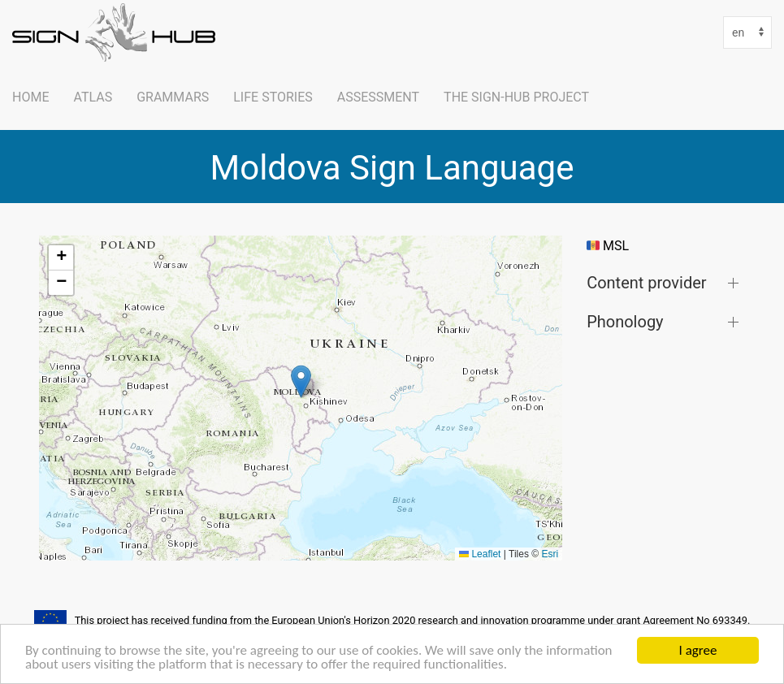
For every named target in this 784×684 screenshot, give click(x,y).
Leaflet (480, 554)
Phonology (625, 321)
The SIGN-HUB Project (516, 97)
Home (30, 97)
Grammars (173, 97)
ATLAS (93, 97)
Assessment (378, 97)
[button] (301, 381)
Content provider (646, 282)
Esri (550, 554)
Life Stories (273, 97)
